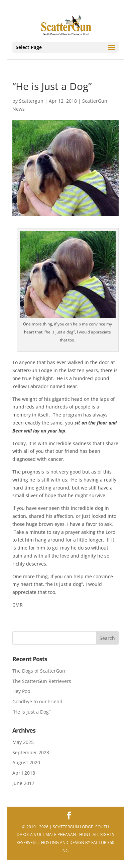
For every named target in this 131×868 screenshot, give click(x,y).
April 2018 (24, 773)
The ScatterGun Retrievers (42, 681)
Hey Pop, (22, 691)
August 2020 (26, 762)
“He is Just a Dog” (31, 712)
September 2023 (31, 752)
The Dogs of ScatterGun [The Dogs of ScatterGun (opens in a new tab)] (39, 671)
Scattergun (31, 101)
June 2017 (23, 783)
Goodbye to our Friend (37, 701)
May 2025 (23, 742)
